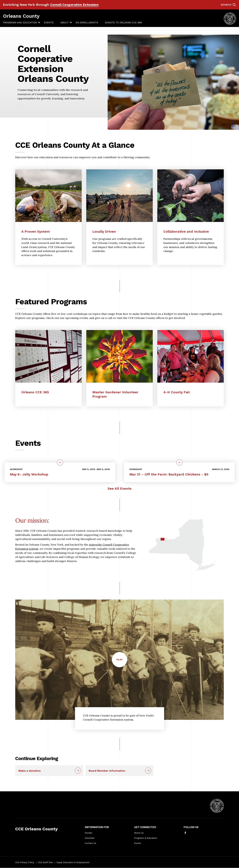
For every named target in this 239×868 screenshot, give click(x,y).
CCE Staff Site (45, 862)
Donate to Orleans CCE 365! (123, 22)
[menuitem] (20, 23)
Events (49, 22)
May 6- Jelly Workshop (29, 474)
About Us (139, 833)
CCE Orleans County (37, 829)
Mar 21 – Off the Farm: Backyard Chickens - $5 (169, 474)
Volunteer (90, 838)
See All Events (120, 488)
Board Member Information (107, 771)
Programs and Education (20, 22)
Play (122, 662)
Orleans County (21, 16)
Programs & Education (146, 838)
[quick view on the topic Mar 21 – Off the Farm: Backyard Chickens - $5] (179, 462)
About (65, 22)
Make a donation (29, 771)
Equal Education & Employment (73, 862)
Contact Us (90, 843)
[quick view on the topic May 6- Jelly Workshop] (60, 462)
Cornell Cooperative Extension (74, 5)
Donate (88, 833)
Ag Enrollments (87, 22)
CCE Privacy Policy (25, 862)
